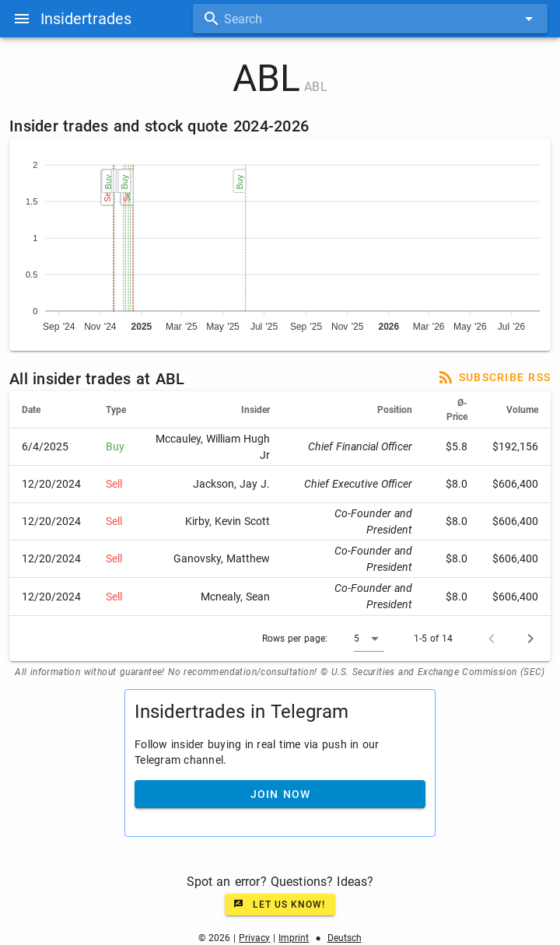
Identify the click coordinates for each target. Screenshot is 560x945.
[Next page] (530, 639)
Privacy (254, 938)
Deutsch (345, 938)
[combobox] (370, 19)
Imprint (294, 938)
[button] (369, 639)
